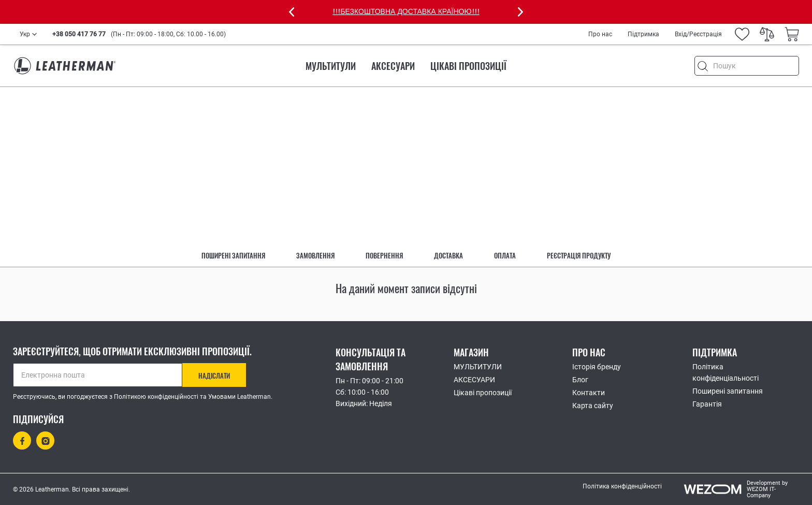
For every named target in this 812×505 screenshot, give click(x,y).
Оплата (505, 256)
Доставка (448, 256)
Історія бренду (597, 367)
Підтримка (643, 34)
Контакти (589, 393)
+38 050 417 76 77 (79, 34)
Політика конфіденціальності (726, 372)
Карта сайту (593, 406)
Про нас (600, 34)
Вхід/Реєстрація (698, 34)
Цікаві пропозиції (468, 66)
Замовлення (315, 256)
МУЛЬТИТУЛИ (331, 66)
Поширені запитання (233, 256)
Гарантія (707, 404)
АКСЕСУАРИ (393, 66)
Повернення (384, 256)
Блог (580, 380)
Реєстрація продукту (579, 256)
